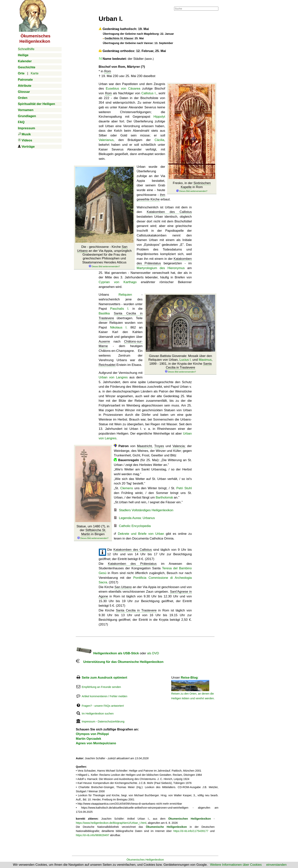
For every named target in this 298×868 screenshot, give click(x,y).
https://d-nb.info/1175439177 (191, 831)
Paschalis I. (120, 309)
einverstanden (276, 865)
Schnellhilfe (26, 49)
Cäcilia (159, 140)
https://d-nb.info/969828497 (93, 835)
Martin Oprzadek (88, 739)
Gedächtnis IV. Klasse (119, 38)
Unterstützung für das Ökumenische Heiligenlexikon (120, 662)
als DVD (153, 653)
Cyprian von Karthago (118, 282)
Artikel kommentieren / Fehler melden (105, 696)
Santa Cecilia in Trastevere (189, 366)
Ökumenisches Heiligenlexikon (145, 860)
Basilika (104, 313)
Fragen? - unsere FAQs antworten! (103, 706)
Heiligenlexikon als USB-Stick (107, 653)
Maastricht (144, 446)
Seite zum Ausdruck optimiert (104, 678)
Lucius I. (185, 360)
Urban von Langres (113, 377)
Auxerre (104, 341)
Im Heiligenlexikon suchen (98, 714)
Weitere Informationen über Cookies (236, 865)
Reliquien (125, 295)
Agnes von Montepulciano (96, 743)
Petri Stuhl (184, 488)
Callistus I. (149, 93)
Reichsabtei (107, 365)
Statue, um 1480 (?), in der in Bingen (93, 532)
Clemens (127, 488)
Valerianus (106, 140)
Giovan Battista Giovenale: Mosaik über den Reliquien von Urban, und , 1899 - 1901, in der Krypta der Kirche (180, 364)
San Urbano (123, 587)
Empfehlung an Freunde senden (101, 687)
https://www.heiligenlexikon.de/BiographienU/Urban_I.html (111, 823)
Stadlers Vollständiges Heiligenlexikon (146, 510)
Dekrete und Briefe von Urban (141, 534)
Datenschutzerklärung (111, 721)
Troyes (159, 446)
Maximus (205, 360)
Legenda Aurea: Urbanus (137, 518)
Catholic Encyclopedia (135, 526)
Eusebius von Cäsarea (123, 89)
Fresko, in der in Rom (192, 187)
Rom (108, 71)
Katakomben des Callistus (169, 212)
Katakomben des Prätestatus (132, 564)
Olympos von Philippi (92, 734)
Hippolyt (159, 117)
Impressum (88, 721)
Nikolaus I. (119, 327)
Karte (35, 73)
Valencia (179, 446)
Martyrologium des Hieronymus (161, 268)
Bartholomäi (164, 497)
